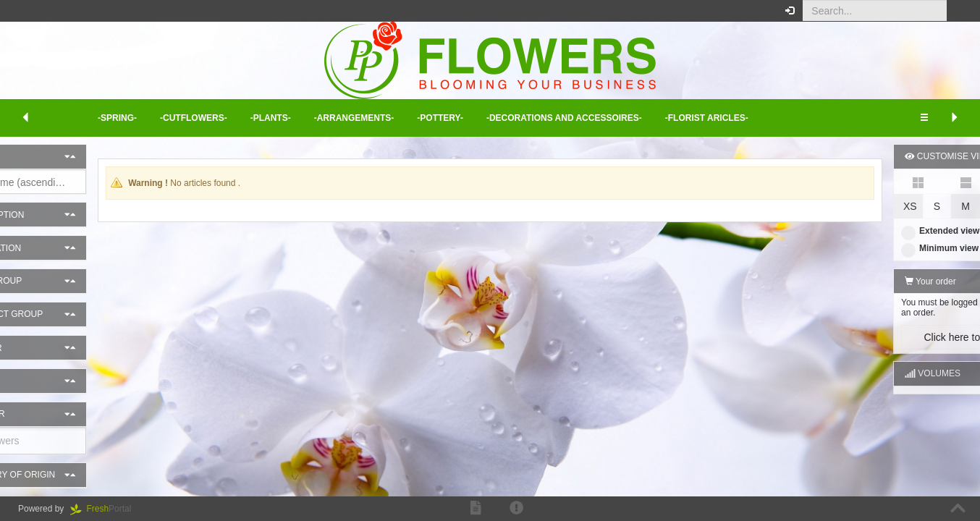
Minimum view (875, 248)
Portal (106, 509)
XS (845, 206)
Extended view (875, 231)
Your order (865, 281)
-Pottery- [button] (440, 118)
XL (959, 206)
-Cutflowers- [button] (194, 118)
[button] (958, 11)
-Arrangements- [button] (354, 118)
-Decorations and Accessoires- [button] (564, 118)
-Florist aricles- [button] (707, 118)
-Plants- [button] (271, 118)
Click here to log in (900, 337)
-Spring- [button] (117, 118)
